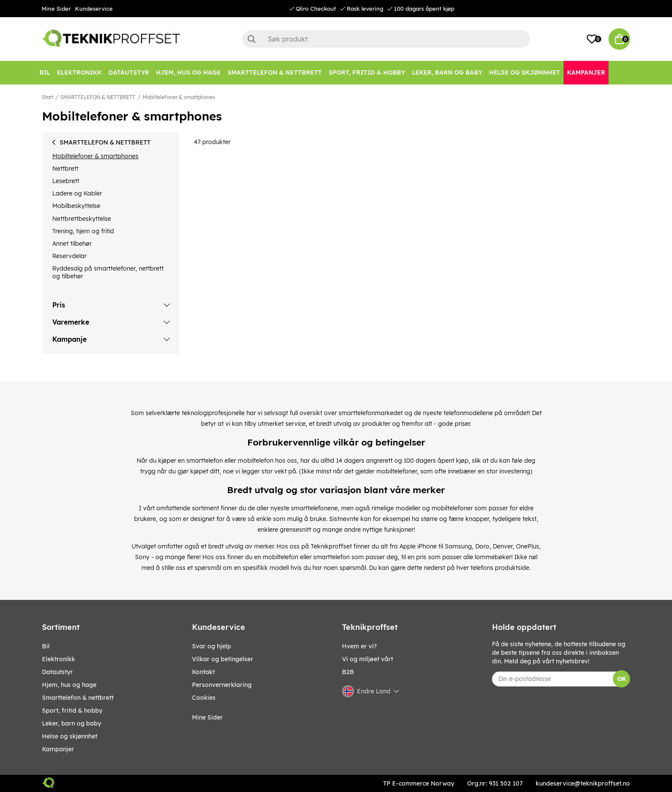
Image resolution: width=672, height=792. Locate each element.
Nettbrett (65, 169)
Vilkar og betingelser (223, 659)
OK (622, 679)
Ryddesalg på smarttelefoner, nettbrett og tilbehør (108, 272)
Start (48, 97)
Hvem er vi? (359, 646)
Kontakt (203, 672)
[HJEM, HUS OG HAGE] (188, 73)
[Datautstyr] (129, 73)
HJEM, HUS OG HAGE (69, 685)
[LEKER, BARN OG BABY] (447, 73)
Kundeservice (94, 9)
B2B (348, 672)
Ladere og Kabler (77, 193)
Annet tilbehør (72, 244)
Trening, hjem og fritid (83, 231)
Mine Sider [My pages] (207, 717)
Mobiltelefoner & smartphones (179, 97)
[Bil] (45, 73)
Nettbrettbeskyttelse (82, 219)
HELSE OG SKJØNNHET (70, 736)
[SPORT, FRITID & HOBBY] (367, 73)
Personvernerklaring (222, 685)
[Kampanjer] (586, 73)
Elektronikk (58, 659)
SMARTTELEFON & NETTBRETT (98, 97)
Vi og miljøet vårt (367, 659)
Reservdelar (69, 256)
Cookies (204, 698)
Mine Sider (56, 9)
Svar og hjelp (211, 646)
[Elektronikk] (79, 73)
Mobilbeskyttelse (76, 206)
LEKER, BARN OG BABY (72, 723)
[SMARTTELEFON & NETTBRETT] (275, 73)
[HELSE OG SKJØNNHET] (525, 73)
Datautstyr (57, 672)
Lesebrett (66, 181)
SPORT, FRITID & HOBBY (72, 711)
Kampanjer (58, 749)
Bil (46, 646)
